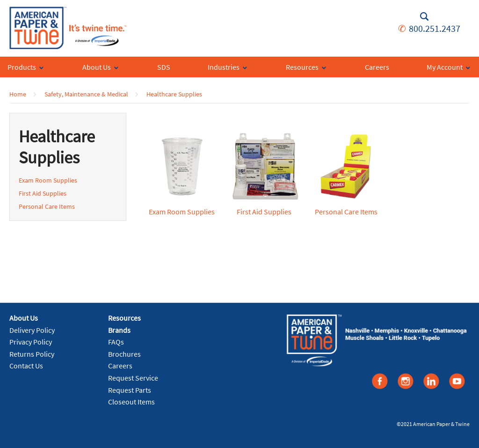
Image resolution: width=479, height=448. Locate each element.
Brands (119, 330)
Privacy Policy (31, 342)
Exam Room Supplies (48, 180)
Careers (120, 366)
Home (18, 94)
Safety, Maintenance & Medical (86, 94)
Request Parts (130, 390)
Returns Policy (32, 354)
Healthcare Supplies (174, 94)
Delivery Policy (32, 330)
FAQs (116, 342)
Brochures (124, 354)
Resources (124, 318)
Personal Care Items (47, 206)
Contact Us (26, 366)
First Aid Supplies (43, 193)
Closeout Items (131, 402)
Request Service (133, 378)
